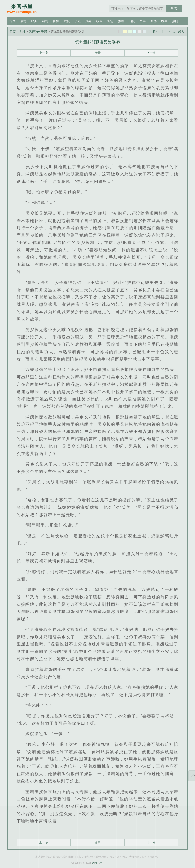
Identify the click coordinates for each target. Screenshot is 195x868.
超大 (181, 32)
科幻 (45, 21)
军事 (143, 21)
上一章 (44, 53)
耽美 (164, 21)
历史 (78, 21)
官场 (110, 21)
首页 (12, 21)
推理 (121, 21)
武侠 (67, 21)
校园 (99, 21)
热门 (175, 21)
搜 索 (174, 9)
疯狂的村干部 (38, 32)
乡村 (23, 21)
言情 (56, 21)
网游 (154, 21)
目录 (97, 53)
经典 (34, 21)
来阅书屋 (97, 863)
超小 (156, 32)
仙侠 (132, 21)
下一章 (151, 53)
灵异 (88, 21)
